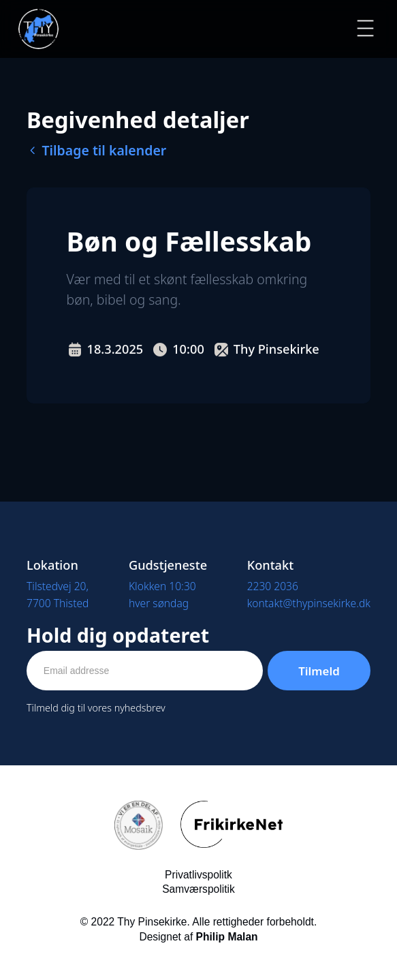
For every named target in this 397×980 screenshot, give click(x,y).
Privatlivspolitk (198, 875)
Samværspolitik (198, 889)
